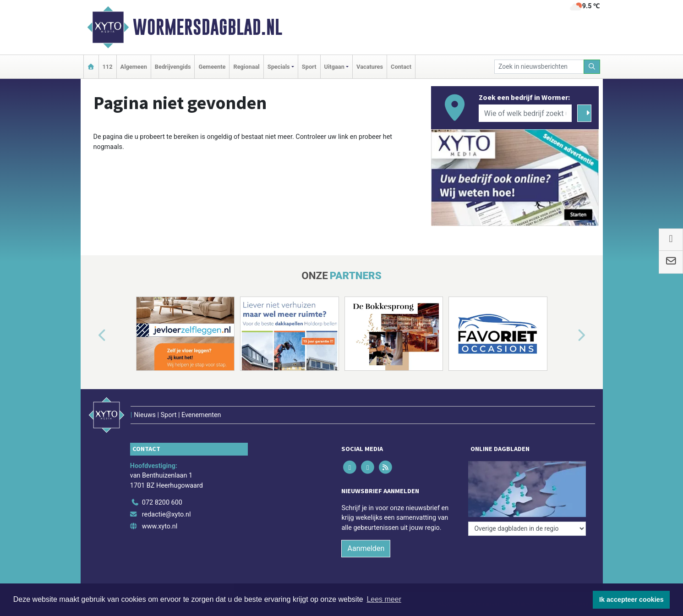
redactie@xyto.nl (167, 514)
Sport (309, 67)
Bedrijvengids (173, 67)
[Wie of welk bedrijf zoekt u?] (525, 113)
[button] (92, 335)
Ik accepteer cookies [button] (631, 599)
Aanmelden (366, 548)
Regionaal (246, 67)
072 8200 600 (162, 503)
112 (108, 67)
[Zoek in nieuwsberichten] (539, 67)
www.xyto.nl (160, 526)
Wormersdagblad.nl (208, 27)
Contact (401, 67)
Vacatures (370, 67)
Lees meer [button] (384, 599)
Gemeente (212, 67)
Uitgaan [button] (334, 67)
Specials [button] (279, 67)
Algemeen (134, 67)
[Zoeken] (592, 67)
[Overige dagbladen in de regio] (527, 529)
